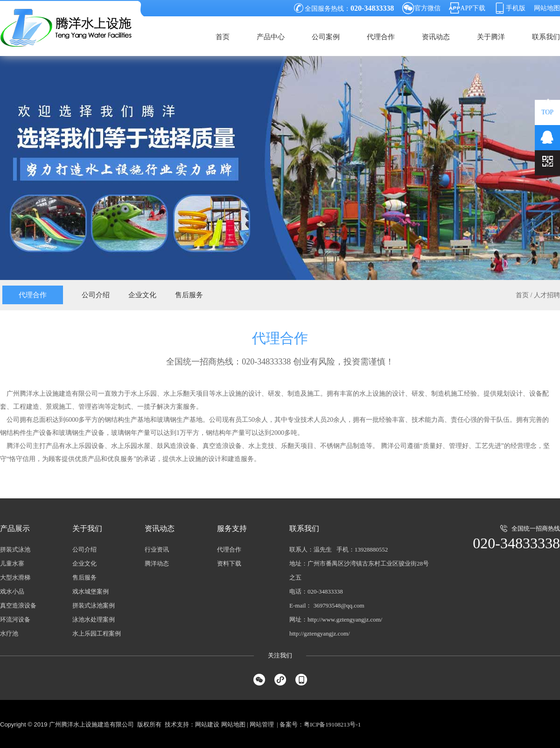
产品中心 (271, 37)
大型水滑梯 (15, 577)
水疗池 (9, 633)
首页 (223, 37)
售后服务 (189, 295)
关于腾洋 (491, 37)
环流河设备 (15, 619)
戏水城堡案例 (91, 591)
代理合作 (381, 37)
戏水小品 (12, 591)
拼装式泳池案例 (94, 605)
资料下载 (229, 563)
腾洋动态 (157, 563)
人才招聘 (547, 295)
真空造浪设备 (18, 605)
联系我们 (546, 37)
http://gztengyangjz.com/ (320, 633)
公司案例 (326, 37)
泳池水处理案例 (94, 619)
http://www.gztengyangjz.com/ (345, 619)
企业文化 (142, 295)
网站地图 (547, 8)
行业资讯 (157, 549)
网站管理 (262, 724)
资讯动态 (436, 37)
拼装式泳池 (15, 549)
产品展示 (15, 528)
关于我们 (87, 528)
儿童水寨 (12, 563)
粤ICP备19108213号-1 (332, 724)
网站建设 (207, 724)
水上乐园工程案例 (97, 633)
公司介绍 (96, 295)
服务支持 (232, 528)
